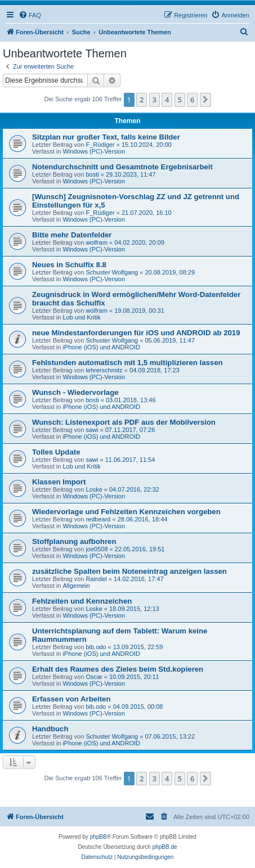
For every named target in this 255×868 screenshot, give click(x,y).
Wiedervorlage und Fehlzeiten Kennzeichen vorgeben (126, 512)
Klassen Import (59, 482)
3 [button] (155, 100)
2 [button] (142, 100)
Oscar (94, 677)
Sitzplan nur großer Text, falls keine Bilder (106, 137)
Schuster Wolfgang (112, 272)
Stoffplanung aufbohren (74, 541)
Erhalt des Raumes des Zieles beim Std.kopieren (118, 669)
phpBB (99, 837)
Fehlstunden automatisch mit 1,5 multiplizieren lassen (127, 363)
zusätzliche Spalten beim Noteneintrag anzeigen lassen (129, 571)
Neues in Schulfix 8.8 (69, 265)
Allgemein (76, 586)
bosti (92, 174)
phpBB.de (165, 847)
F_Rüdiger (100, 145)
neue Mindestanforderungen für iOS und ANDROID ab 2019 (136, 333)
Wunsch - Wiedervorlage (75, 392)
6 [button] (192, 100)
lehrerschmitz (104, 370)
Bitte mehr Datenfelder (72, 235)
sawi (92, 430)
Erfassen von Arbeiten (71, 699)
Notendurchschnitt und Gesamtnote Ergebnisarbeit (122, 167)
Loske (94, 489)
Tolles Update (56, 452)
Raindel (96, 579)
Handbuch (50, 729)
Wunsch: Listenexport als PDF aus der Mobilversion (124, 422)
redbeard (98, 519)
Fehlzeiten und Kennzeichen (82, 601)
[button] (205, 100)
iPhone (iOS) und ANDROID (101, 347)
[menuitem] (30, 15)
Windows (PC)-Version (94, 151)
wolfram (97, 242)
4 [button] (167, 100)
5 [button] (180, 100)
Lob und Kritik (81, 317)
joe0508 (97, 549)
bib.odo (96, 647)
